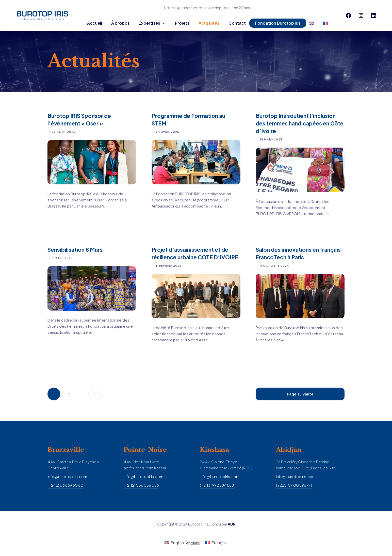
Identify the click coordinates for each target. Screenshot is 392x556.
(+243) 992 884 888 (217, 485)
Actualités (209, 23)
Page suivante (300, 394)
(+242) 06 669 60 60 (65, 485)
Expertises (149, 23)
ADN (232, 524)
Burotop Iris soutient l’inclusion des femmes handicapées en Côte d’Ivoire (300, 123)
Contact (237, 23)
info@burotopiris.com (67, 476)
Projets (182, 23)
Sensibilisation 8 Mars (75, 250)
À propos (120, 23)
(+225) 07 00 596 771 (294, 485)
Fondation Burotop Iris (278, 23)
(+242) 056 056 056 (141, 485)
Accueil (95, 23)
